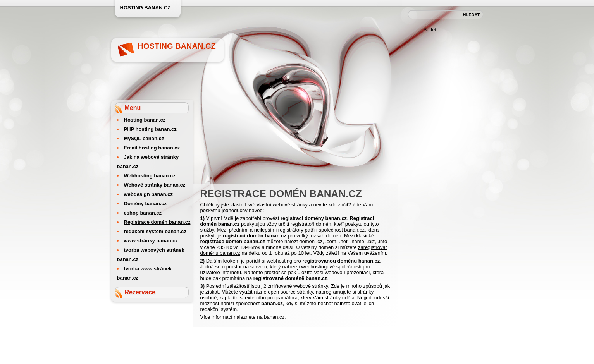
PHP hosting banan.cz (150, 129)
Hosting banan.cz (177, 46)
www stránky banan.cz (151, 241)
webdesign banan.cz (148, 194)
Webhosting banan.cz (150, 176)
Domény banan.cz (145, 203)
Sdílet (430, 30)
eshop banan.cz (143, 213)
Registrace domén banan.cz (157, 222)
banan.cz (354, 230)
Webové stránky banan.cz (155, 185)
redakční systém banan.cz (155, 231)
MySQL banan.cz (144, 138)
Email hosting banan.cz (152, 148)
